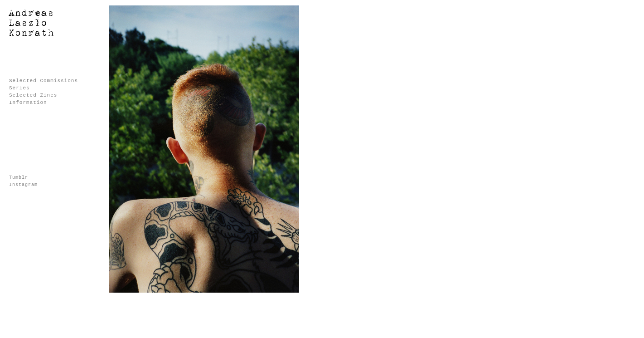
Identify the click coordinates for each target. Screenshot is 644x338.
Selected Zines (33, 95)
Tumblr (19, 178)
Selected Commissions (44, 81)
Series (19, 88)
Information (28, 103)
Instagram (23, 185)
